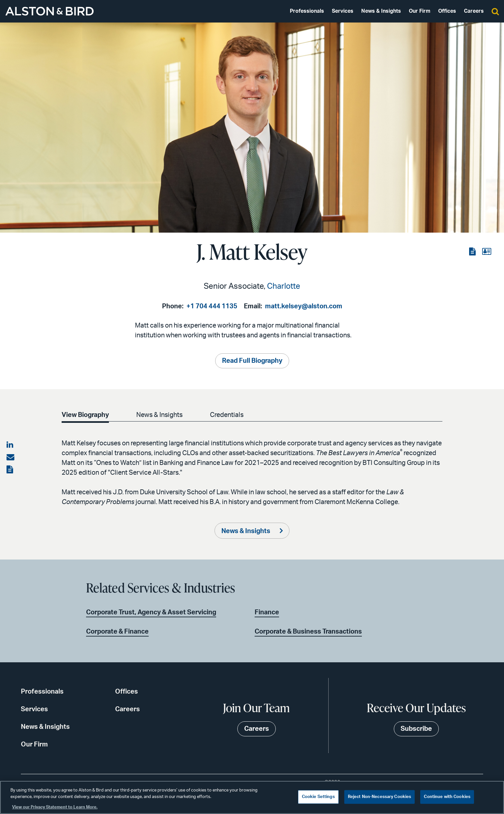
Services (343, 11)
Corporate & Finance (117, 632)
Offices (447, 11)
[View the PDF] (473, 252)
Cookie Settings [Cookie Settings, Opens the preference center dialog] (318, 797)
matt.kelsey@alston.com (304, 306)
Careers (474, 11)
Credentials (227, 415)
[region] (252, 797)
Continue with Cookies (447, 797)
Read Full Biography (252, 361)
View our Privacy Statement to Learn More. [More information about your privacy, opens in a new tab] (55, 807)
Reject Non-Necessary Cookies (380, 797)
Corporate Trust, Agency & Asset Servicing (151, 612)
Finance (267, 612)
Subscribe (416, 729)
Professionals (307, 11)
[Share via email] (10, 457)
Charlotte (284, 286)
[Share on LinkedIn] (10, 445)
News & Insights (381, 11)
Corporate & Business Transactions (308, 632)
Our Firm (420, 11)
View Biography (85, 415)
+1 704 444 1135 (212, 306)
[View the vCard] (487, 252)
